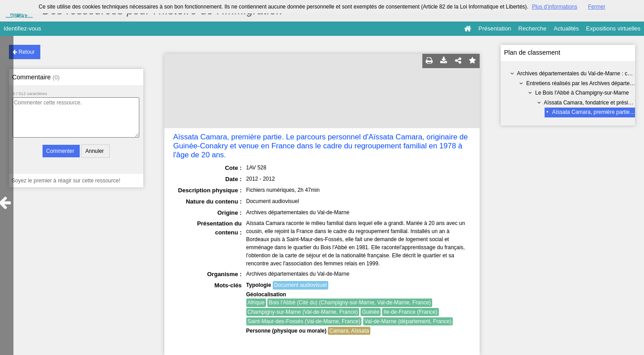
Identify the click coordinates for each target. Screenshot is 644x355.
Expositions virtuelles (613, 28)
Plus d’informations (555, 7)
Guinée (371, 312)
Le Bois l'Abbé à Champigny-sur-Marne (582, 93)
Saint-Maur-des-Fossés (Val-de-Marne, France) (304, 321)
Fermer (597, 7)
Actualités (566, 28)
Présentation (495, 28)
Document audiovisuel (301, 285)
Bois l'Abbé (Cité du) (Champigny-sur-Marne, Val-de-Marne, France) (350, 303)
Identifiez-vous (22, 28)
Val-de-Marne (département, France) (408, 321)
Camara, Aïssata (349, 331)
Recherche (532, 28)
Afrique (256, 303)
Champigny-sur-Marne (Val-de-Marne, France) (303, 312)
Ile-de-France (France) (410, 312)
